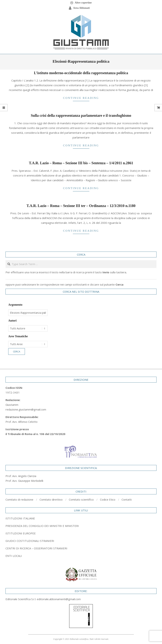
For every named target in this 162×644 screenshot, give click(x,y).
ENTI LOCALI (14, 556)
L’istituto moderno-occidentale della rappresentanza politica (81, 73)
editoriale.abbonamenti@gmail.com (59, 599)
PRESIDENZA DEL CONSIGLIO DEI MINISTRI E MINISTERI (42, 526)
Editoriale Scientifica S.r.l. (21, 599)
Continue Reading (81, 98)
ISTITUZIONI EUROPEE (21, 533)
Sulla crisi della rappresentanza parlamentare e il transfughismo (81, 115)
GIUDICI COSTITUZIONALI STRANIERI (30, 541)
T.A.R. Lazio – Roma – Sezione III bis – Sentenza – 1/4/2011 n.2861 (81, 163)
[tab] (81, 526)
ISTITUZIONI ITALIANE (20, 518)
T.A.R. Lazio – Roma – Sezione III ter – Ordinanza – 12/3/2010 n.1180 (81, 206)
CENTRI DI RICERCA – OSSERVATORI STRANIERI (36, 548)
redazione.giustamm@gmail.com (26, 409)
